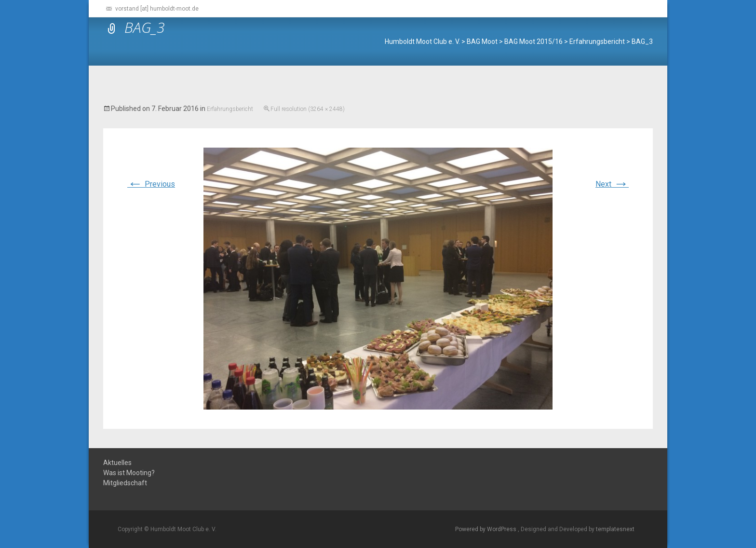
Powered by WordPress (486, 529)
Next (612, 184)
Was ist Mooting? (129, 473)
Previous (151, 184)
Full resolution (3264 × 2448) (308, 109)
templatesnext (615, 529)
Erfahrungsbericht (230, 109)
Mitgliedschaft (125, 483)
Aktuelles (117, 463)
